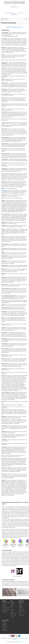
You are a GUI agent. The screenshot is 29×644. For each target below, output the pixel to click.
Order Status (21, 13)
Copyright (17, 638)
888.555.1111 (15, 7)
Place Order (21, 609)
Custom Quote (22, 611)
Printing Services (4, 605)
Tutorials (12, 617)
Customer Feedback (4, 624)
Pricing (20, 613)
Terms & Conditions (5, 630)
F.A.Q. (12, 608)
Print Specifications (14, 612)
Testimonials (13, 615)
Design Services (6, 608)
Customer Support (13, 603)
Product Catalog (6, 603)
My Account (21, 615)
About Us (13, 606)
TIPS (21, 27)
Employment (5, 627)
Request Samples (21, 606)
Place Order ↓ (5, 19)
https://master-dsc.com (17, 642)
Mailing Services (6, 610)
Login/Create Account (11, 13)
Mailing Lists (5, 612)
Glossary (12, 610)
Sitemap (4, 622)
